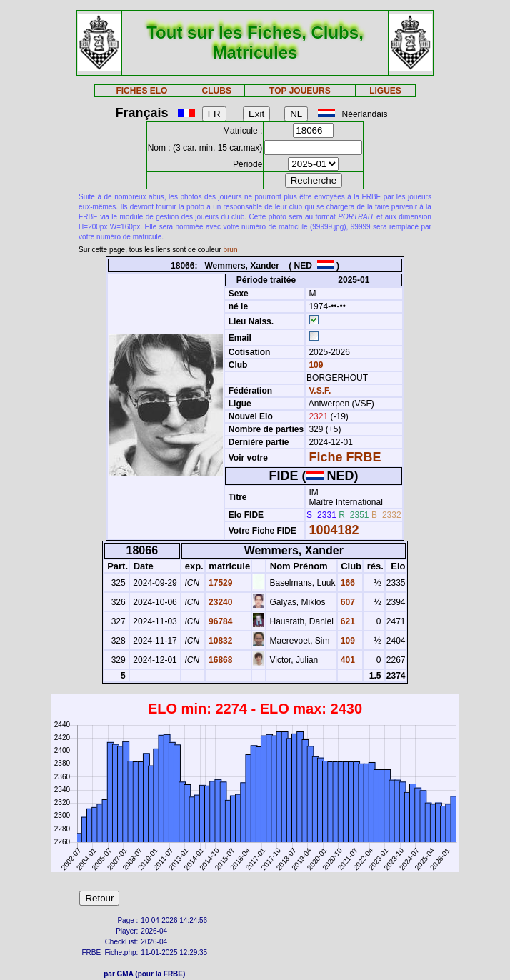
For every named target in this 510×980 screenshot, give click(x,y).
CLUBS (217, 91)
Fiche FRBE (345, 457)
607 (347, 602)
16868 (220, 660)
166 (347, 583)
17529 (220, 583)
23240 (220, 602)
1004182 (334, 530)
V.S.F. (320, 391)
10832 (220, 641)
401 (347, 660)
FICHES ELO (141, 91)
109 (315, 365)
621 (347, 621)
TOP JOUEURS (300, 91)
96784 (220, 621)
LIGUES (385, 91)
